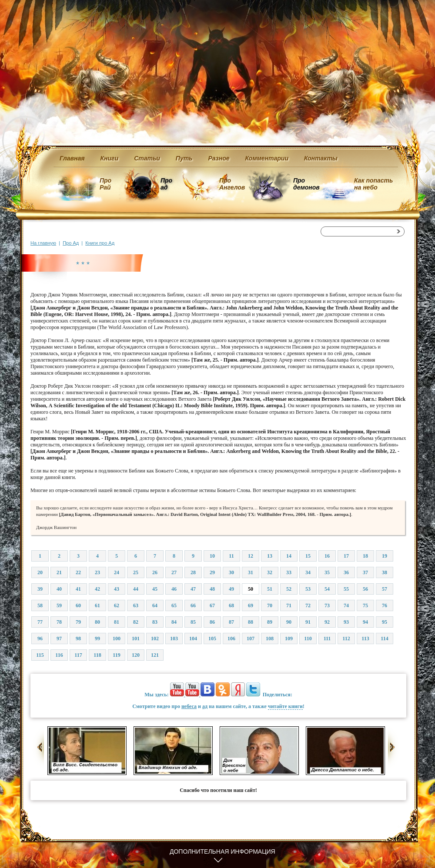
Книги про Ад (100, 243)
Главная (72, 158)
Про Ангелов (232, 184)
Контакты (321, 158)
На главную (43, 243)
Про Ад (71, 243)
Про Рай (105, 184)
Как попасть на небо (373, 184)
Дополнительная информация (223, 851)
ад (205, 706)
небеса (189, 706)
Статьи (147, 158)
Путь (184, 158)
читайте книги (285, 706)
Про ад (166, 184)
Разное (219, 158)
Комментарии (267, 158)
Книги (110, 158)
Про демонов (306, 184)
